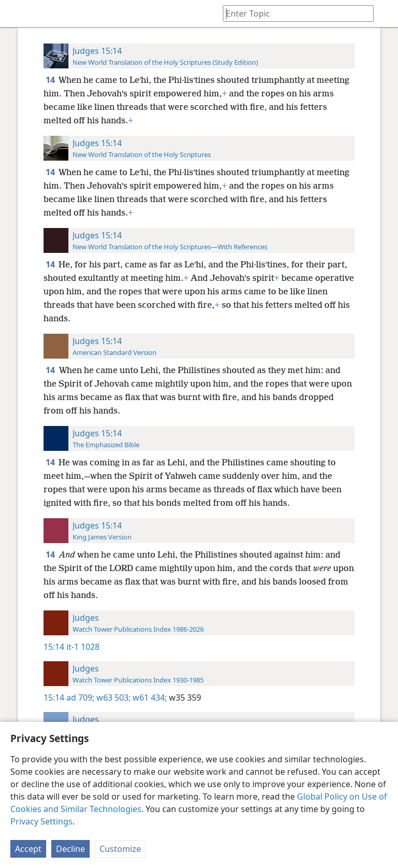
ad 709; (80, 698)
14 (51, 80)
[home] (16, 13)
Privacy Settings (41, 821)
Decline (70, 849)
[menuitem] (16, 13)
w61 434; (149, 698)
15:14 (54, 647)
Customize (120, 849)
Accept (28, 849)
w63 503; (112, 698)
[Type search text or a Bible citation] (293, 13)
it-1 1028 (83, 647)
